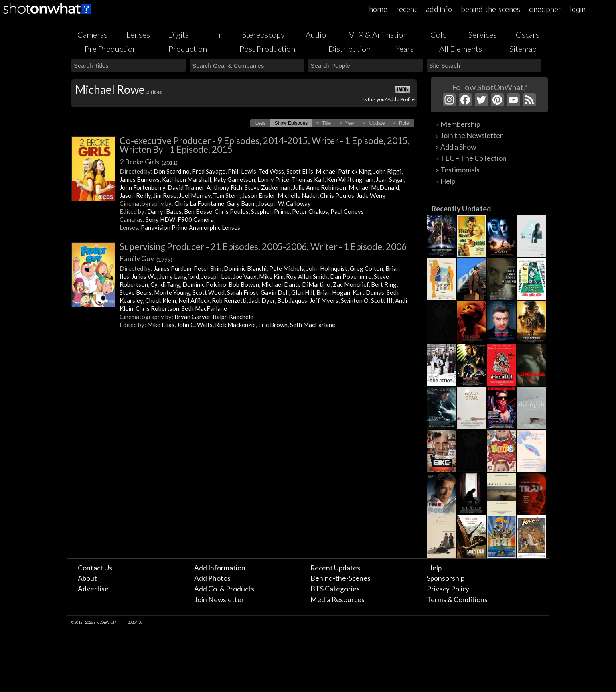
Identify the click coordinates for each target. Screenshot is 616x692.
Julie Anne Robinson (319, 187)
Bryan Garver (192, 317)
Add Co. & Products (224, 589)
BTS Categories (335, 589)
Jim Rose (165, 195)
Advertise (93, 589)
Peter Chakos (310, 211)
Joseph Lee (216, 276)
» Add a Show (456, 147)
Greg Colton (366, 268)
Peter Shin (208, 268)
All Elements (461, 49)
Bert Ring (384, 284)
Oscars (528, 34)
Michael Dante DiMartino (296, 284)
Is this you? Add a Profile (389, 99)
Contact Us (95, 568)
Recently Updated (461, 209)
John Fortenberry (142, 187)
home (378, 9)
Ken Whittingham (350, 179)
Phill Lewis (242, 171)
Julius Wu (144, 276)
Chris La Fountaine (199, 203)
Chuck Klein (161, 300)
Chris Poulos (337, 195)
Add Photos (212, 578)
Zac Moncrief (351, 284)
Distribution (350, 49)
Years (405, 49)
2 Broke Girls (149, 162)
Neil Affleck (194, 300)
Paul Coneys (347, 211)
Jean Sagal (390, 179)
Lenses (138, 34)
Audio (316, 34)
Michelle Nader (298, 195)
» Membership (458, 124)
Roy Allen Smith (307, 276)
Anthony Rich (224, 187)
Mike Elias (161, 325)
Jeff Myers (324, 300)
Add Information (220, 568)
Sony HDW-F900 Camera (180, 219)
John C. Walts (195, 325)
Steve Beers (136, 292)
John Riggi (387, 171)
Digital (179, 34)
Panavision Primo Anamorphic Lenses (190, 227)
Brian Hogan (333, 292)
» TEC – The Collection (471, 158)
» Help (446, 181)
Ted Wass (271, 171)
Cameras (92, 34)
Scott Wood (209, 292)
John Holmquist (327, 268)
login (578, 9)
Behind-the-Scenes (340, 578)
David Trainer (186, 187)
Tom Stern (226, 195)
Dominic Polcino (204, 284)
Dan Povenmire (351, 276)
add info (439, 9)
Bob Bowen (244, 284)
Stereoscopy (263, 34)
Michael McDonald (374, 187)
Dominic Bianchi (245, 268)
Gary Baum (241, 203)
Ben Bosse (198, 211)
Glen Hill (303, 292)
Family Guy (146, 258)
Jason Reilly (135, 195)
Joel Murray (195, 195)
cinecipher (545, 9)
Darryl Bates (164, 211)
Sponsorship (446, 578)
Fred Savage (209, 171)
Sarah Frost (243, 292)
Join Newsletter (219, 600)
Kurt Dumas (368, 292)
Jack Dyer (262, 300)
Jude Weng (371, 195)
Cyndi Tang (165, 284)
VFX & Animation (378, 34)
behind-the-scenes (490, 9)
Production (188, 49)
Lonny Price (273, 179)
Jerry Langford (179, 276)
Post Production (267, 49)
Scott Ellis (300, 171)
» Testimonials (458, 170)
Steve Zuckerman (267, 187)
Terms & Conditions (457, 600)
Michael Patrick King (343, 171)
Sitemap (523, 49)
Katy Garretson (234, 179)
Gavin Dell (275, 292)
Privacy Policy (448, 589)
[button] (260, 123)
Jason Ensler (259, 195)
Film (215, 34)
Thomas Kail (308, 179)
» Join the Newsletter (469, 135)
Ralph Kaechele (233, 317)
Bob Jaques (292, 300)
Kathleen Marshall (186, 179)
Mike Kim (271, 276)
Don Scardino (172, 171)
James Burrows (140, 179)
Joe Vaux (245, 276)
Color (440, 34)
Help (434, 568)
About (87, 578)
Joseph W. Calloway (285, 203)
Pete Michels (287, 268)
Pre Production (111, 49)
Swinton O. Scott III (367, 300)
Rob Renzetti (229, 300)
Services (483, 34)
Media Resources (337, 600)
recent (407, 9)
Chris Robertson (157, 308)
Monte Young (172, 292)
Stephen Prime (270, 211)
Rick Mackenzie (235, 325)
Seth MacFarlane (204, 308)
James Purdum (172, 268)
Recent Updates (335, 568)
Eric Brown (273, 325)
